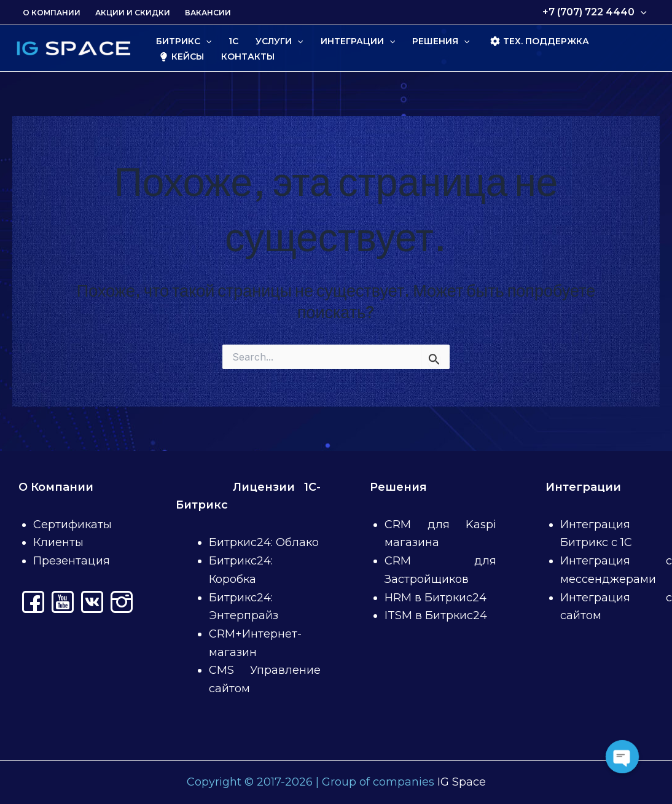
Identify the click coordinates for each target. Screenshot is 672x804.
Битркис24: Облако (264, 542)
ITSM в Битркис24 (436, 615)
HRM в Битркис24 (436, 598)
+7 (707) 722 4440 (595, 12)
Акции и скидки (133, 13)
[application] (641, 12)
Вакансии (208, 13)
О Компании (52, 13)
